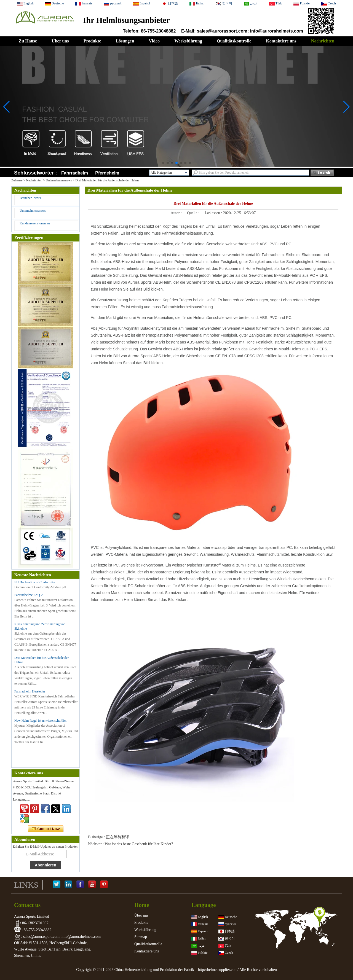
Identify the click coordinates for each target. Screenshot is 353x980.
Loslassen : (214, 213)
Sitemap (141, 937)
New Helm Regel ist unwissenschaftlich (41, 721)
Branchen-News (30, 198)
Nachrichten (323, 41)
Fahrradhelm (75, 173)
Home (142, 905)
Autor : (177, 213)
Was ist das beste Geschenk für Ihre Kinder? (139, 844)
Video (154, 41)
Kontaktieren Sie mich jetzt (46, 829)
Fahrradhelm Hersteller (30, 691)
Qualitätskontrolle (234, 41)
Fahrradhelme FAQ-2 (29, 595)
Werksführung (188, 41)
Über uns (60, 41)
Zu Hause (28, 41)
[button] (163, 163)
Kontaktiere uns (281, 41)
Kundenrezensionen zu (35, 223)
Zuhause (17, 180)
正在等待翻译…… (121, 837)
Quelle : (194, 213)
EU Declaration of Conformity (35, 582)
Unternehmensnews (59, 180)
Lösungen (125, 41)
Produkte (92, 41)
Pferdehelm (107, 173)
